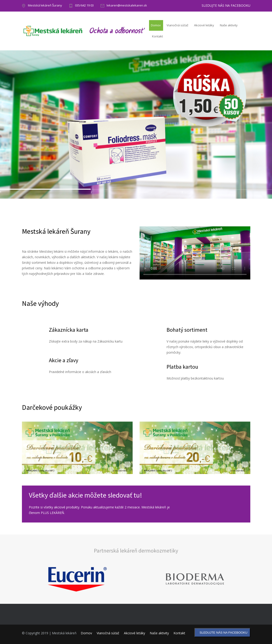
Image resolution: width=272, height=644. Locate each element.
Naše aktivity (229, 25)
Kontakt (157, 36)
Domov (156, 25)
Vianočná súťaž (177, 25)
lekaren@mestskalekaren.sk (127, 6)
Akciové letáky (204, 25)
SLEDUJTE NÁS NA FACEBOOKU (226, 6)
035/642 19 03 (84, 6)
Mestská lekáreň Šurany (45, 6)
